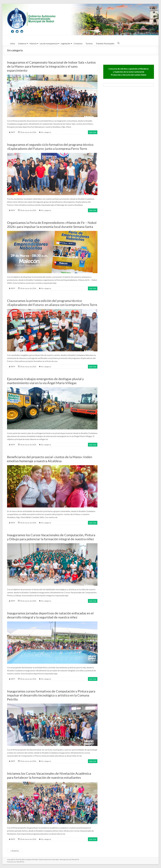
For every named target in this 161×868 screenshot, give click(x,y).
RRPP (13, 132)
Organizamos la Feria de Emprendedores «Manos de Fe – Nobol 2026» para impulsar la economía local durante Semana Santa (52, 225)
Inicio (13, 43)
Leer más (93, 132)
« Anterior (15, 851)
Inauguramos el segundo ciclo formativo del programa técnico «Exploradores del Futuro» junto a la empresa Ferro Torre (50, 147)
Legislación (66, 43)
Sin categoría (46, 132)
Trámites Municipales (105, 43)
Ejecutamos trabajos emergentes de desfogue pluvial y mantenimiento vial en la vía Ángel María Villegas (45, 381)
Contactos (78, 43)
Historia (33, 43)
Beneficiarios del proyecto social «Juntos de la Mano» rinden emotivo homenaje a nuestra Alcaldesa (50, 459)
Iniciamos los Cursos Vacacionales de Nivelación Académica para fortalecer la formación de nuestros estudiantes (49, 775)
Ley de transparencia (49, 43)
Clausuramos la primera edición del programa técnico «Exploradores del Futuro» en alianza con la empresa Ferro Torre (52, 303)
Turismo (89, 43)
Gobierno (22, 43)
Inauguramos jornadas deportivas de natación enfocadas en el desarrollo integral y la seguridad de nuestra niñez (50, 615)
